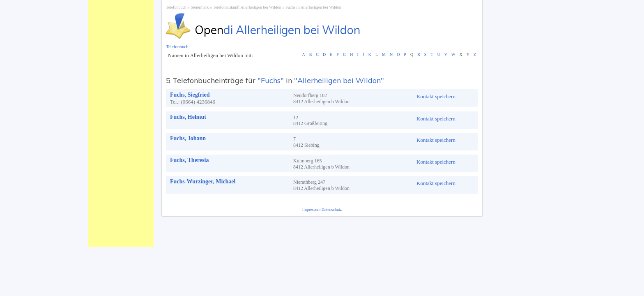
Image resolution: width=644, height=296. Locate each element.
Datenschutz (332, 209)
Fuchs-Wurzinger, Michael (203, 182)
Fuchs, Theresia (189, 160)
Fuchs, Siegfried (190, 95)
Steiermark (200, 7)
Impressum (312, 209)
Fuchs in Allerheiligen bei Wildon (313, 7)
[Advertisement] (121, 123)
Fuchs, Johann (188, 138)
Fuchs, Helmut (188, 117)
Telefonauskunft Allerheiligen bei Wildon (247, 7)
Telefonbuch (176, 7)
